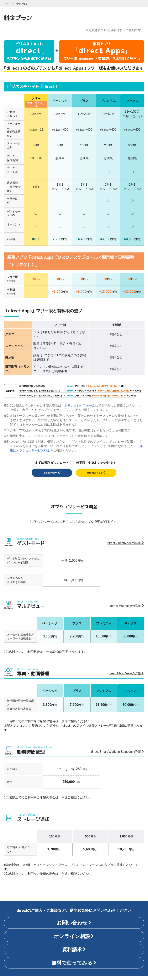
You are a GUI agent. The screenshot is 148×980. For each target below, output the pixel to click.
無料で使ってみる (96, 474)
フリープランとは (36, 105)
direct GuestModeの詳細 (126, 547)
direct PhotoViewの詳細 (126, 677)
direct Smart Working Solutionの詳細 (118, 755)
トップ (7, 4)
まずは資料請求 (51, 474)
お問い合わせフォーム (80, 405)
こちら (139, 116)
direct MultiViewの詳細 (127, 609)
